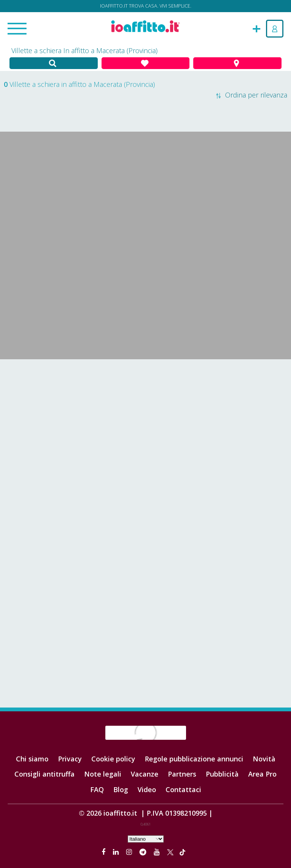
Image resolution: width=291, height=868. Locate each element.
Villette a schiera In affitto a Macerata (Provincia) (84, 50)
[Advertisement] (145, 420)
